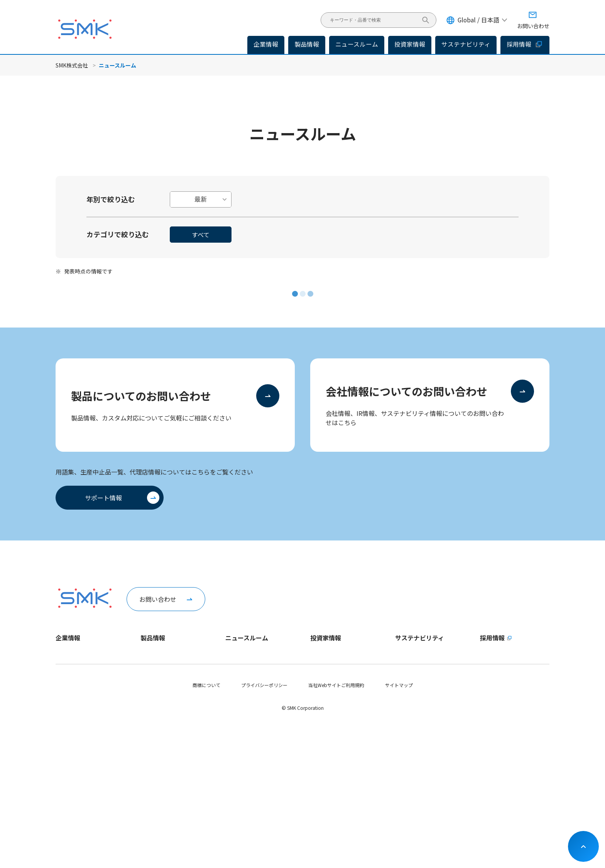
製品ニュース (239, 668)
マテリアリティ (411, 681)
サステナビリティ (420, 638)
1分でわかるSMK (73, 668)
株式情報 (319, 747)
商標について (206, 829)
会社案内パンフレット (79, 747)
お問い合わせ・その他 (333, 786)
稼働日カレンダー (74, 760)
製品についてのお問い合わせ (141, 396)
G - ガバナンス (410, 734)
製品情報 (307, 44)
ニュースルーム (247, 638)
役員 (60, 707)
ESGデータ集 (409, 694)
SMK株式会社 (72, 65)
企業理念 (65, 681)
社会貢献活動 (409, 760)
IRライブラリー (326, 720)
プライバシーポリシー (264, 829)
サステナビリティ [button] (466, 44)
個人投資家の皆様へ (331, 694)
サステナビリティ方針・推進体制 (430, 668)
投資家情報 (326, 638)
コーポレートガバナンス (336, 760)
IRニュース (237, 681)
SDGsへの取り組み (415, 773)
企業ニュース (239, 655)
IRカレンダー (324, 773)
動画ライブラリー (74, 773)
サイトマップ (399, 829)
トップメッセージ (74, 655)
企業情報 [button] (266, 44)
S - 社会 (403, 720)
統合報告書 (322, 734)
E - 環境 (403, 707)
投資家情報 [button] (410, 44)
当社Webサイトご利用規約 (336, 829)
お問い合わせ (158, 599)
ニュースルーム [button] (357, 44)
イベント (235, 694)
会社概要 (65, 694)
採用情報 (525, 44)
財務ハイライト (326, 681)
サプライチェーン (413, 747)
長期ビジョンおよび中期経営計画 (345, 668)
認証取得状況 (69, 734)
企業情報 (68, 638)
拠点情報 (65, 720)
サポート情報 (103, 498)
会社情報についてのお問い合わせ (406, 391)
